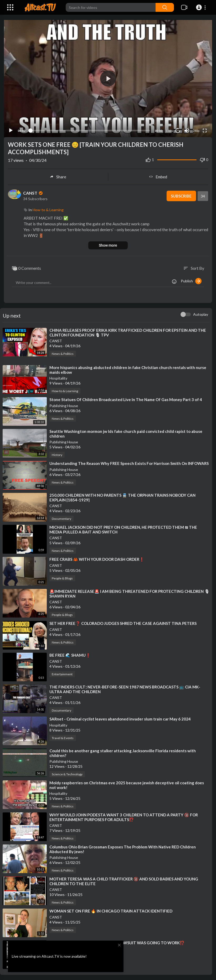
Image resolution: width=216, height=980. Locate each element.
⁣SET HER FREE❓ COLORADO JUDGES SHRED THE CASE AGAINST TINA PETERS (123, 623)
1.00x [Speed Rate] (170, 131)
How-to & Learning (48, 210)
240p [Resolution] (196, 131)
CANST (33, 193)
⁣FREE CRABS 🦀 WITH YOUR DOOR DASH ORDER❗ (97, 559)
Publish (191, 281)
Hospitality (58, 378)
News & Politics (63, 354)
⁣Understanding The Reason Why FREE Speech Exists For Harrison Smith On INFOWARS (129, 463)
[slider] (90, 131)
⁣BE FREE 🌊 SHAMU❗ (70, 655)
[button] (202, 7)
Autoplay (201, 314)
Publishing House (64, 406)
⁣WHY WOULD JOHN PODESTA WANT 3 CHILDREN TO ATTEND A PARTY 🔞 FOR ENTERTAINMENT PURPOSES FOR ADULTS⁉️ (124, 817)
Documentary (61, 519)
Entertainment (62, 674)
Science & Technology (67, 774)
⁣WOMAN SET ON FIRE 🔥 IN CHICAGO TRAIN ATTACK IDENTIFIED (111, 911)
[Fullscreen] (205, 131)
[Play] (11, 131)
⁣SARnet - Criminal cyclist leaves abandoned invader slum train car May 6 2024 (120, 719)
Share (58, 177)
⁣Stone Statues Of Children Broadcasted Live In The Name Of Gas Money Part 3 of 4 (126, 400)
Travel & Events (63, 738)
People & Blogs (62, 578)
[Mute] (187, 131)
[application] (108, 79)
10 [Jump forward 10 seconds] (178, 130)
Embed (158, 177)
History (57, 455)
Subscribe (181, 196)
